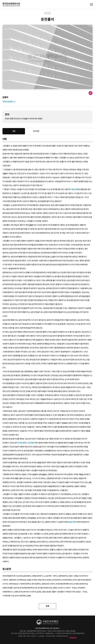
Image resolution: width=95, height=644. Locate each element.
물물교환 (72, 522)
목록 (47, 606)
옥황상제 (74, 189)
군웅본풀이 (31, 443)
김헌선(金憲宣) (8, 102)
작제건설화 (22, 443)
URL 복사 (91, 93)
